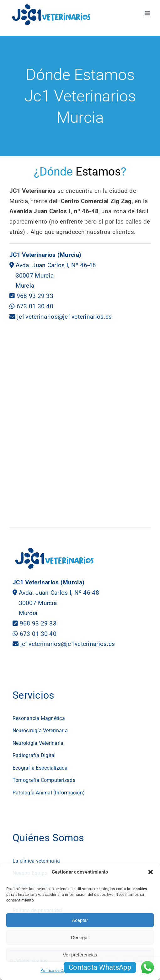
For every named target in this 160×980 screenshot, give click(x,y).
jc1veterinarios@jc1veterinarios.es (65, 317)
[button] (151, 872)
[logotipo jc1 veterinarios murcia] (51, 6)
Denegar (80, 937)
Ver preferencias (80, 955)
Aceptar (80, 920)
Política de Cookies (57, 971)
